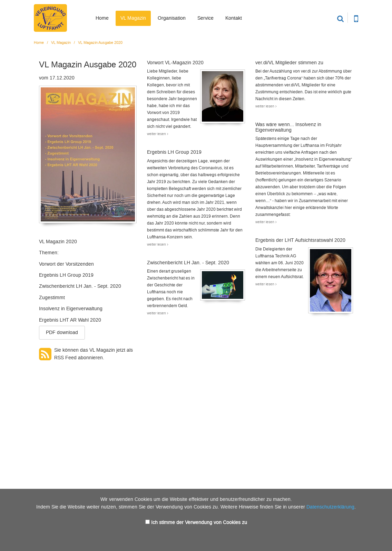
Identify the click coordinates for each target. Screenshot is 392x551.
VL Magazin (133, 18)
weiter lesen (158, 134)
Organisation (172, 18)
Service (205, 18)
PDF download (62, 332)
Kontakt (234, 18)
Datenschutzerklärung (330, 507)
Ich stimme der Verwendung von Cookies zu (199, 522)
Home (102, 18)
